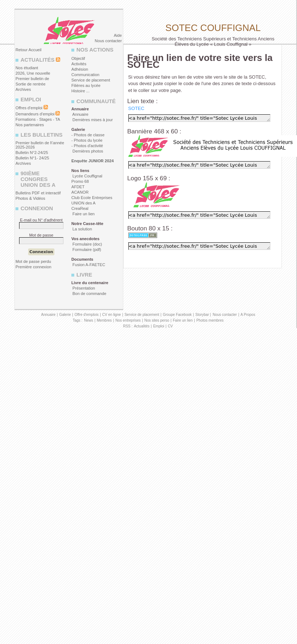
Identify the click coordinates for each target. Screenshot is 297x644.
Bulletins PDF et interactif (38, 193)
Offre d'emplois (87, 315)
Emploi (159, 326)
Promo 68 (80, 181)
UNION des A (83, 203)
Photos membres (210, 320)
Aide (118, 35)
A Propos (248, 315)
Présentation (83, 288)
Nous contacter (108, 41)
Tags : (78, 320)
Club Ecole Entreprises (92, 198)
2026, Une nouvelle (33, 73)
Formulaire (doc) (87, 244)
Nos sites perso (157, 320)
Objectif (78, 58)
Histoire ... (80, 91)
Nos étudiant (27, 68)
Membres (104, 320)
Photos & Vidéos (30, 198)
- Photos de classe (88, 135)
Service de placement (91, 80)
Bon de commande (89, 294)
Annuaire (80, 114)
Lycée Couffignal (87, 176)
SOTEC (136, 108)
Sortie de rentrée (30, 84)
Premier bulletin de (32, 79)
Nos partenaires (30, 125)
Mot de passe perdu (33, 261)
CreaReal (80, 208)
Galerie (65, 315)
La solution (82, 229)
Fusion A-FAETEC (88, 265)
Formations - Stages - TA (38, 119)
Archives (23, 89)
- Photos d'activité (87, 146)
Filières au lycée (86, 85)
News (88, 320)
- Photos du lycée (87, 140)
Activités (79, 64)
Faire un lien (83, 214)
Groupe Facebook (177, 315)
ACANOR (80, 192)
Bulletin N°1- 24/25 (32, 158)
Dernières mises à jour (92, 120)
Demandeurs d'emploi (35, 114)
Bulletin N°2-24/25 (32, 153)
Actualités (141, 326)
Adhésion (80, 69)
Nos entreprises (128, 320)
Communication (85, 75)
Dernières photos (87, 151)
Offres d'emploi (29, 108)
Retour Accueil (28, 50)
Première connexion (33, 267)
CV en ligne (112, 315)
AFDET (78, 187)
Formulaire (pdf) (86, 250)
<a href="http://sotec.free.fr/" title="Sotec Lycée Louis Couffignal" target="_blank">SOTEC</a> (199, 118)
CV (170, 326)
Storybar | (204, 315)
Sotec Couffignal (213, 28)
